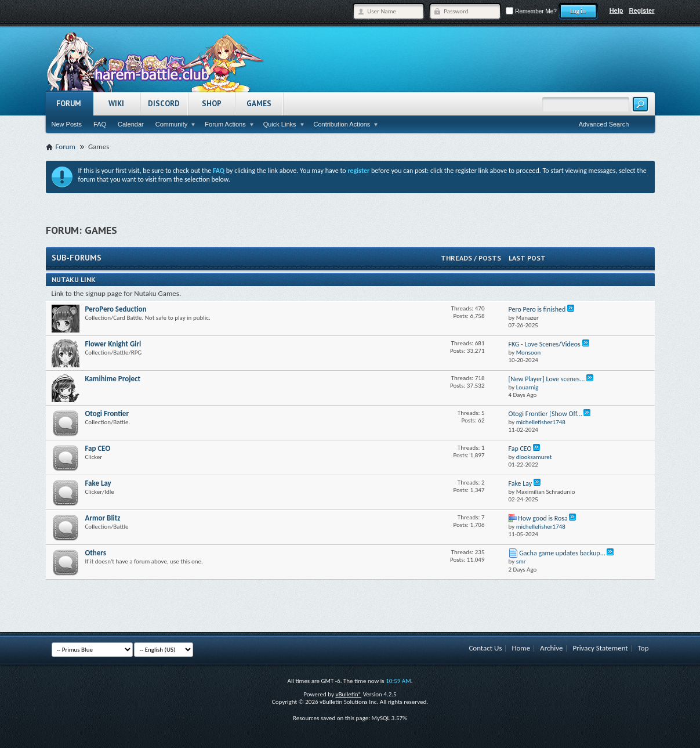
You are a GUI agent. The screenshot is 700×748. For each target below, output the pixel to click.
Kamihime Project (113, 379)
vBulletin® (348, 694)
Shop (212, 104)
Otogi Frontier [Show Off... (545, 414)
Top (643, 648)
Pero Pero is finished (537, 309)
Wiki (116, 104)
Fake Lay (98, 483)
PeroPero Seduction (116, 309)
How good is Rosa (543, 518)
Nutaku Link (74, 279)
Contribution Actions (342, 124)
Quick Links (280, 124)
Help (616, 10)
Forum (69, 104)
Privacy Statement (600, 648)
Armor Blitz (103, 518)
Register (641, 10)
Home (521, 648)
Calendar (131, 124)
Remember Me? (531, 11)
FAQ (100, 124)
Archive (551, 648)
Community (172, 124)
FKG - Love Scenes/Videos (545, 344)
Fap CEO (98, 448)
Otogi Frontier (107, 413)
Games (259, 104)
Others (96, 553)
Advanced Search (604, 124)
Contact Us (485, 648)
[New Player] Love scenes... (547, 379)
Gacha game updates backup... (562, 553)
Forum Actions (225, 124)
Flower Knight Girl (113, 344)
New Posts (67, 124)
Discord (164, 104)
